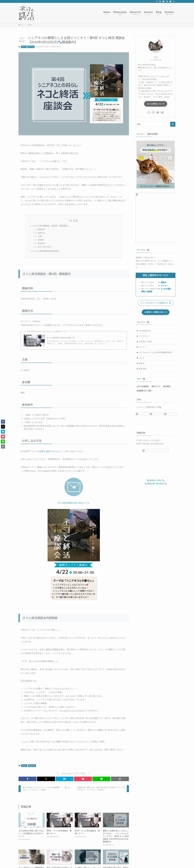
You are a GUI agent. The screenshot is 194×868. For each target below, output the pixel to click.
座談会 (24, 47)
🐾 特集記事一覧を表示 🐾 (156, 482)
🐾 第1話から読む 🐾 (156, 479)
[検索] (174, 1)
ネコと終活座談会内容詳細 (46, 251)
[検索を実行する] (173, 124)
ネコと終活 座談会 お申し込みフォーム (74, 503)
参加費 (41, 240)
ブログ (142, 358)
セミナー (164, 286)
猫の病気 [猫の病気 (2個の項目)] (167, 386)
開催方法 (42, 233)
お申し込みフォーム (49, 451)
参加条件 (42, 243)
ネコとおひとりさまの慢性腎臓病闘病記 (155, 352)
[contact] (170, 1)
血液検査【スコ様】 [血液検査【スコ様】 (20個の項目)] (144, 391)
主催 (40, 236)
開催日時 (42, 229)
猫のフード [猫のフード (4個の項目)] (156, 386)
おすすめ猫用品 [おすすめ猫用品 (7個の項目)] (143, 386)
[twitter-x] (157, 1)
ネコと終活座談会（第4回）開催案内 (51, 226)
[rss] (167, 1)
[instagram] (160, 1)
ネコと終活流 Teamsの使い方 (61, 338)
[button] (28, 779)
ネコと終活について (156, 104)
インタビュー (144, 336)
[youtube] (164, 1)
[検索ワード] (156, 124)
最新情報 (31, 47)
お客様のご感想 (145, 342)
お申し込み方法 (44, 247)
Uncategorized (145, 331)
